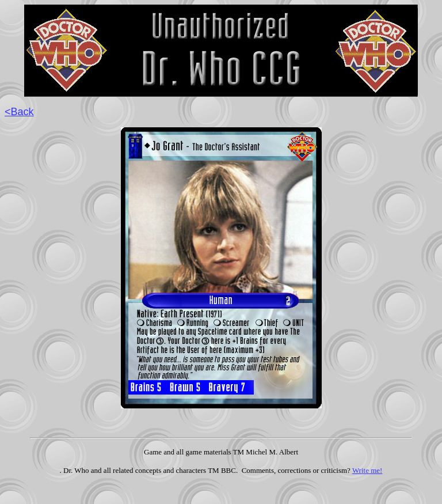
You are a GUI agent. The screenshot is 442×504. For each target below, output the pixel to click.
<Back (19, 112)
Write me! (367, 470)
